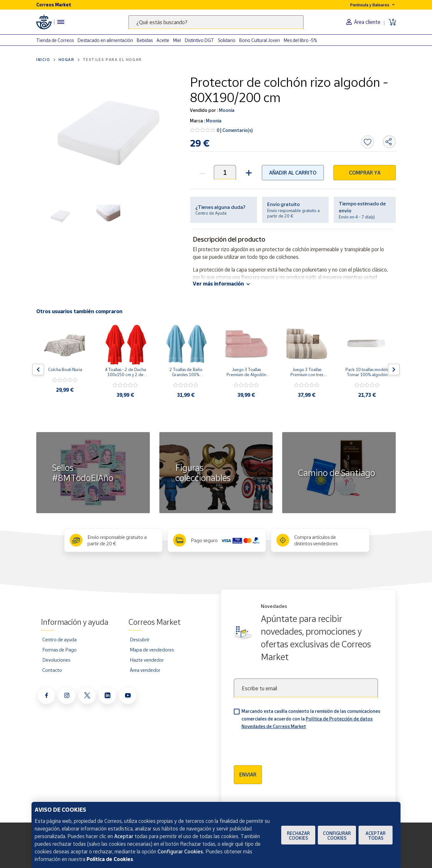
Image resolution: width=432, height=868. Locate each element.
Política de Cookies (110, 859)
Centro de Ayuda (211, 213)
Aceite (163, 40)
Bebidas (145, 40)
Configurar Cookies (337, 836)
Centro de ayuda (59, 639)
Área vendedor (145, 670)
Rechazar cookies (298, 836)
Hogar (66, 60)
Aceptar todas (376, 836)
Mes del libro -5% (300, 40)
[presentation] (282, 745)
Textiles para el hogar (112, 60)
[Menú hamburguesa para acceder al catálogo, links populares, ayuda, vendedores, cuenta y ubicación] (61, 22)
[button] (248, 172)
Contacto (52, 670)
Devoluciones (56, 660)
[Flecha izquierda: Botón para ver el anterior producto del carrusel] (38, 369)
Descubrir (140, 639)
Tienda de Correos (55, 40)
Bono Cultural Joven (260, 40)
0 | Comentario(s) (235, 130)
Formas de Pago (59, 650)
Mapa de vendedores (152, 650)
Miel (177, 40)
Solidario (227, 40)
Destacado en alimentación (105, 40)
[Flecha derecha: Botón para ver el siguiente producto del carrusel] (394, 369)
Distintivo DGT (199, 40)
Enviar (248, 775)
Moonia (226, 110)
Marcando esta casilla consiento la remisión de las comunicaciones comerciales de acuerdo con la (311, 719)
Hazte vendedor (147, 660)
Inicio (43, 60)
